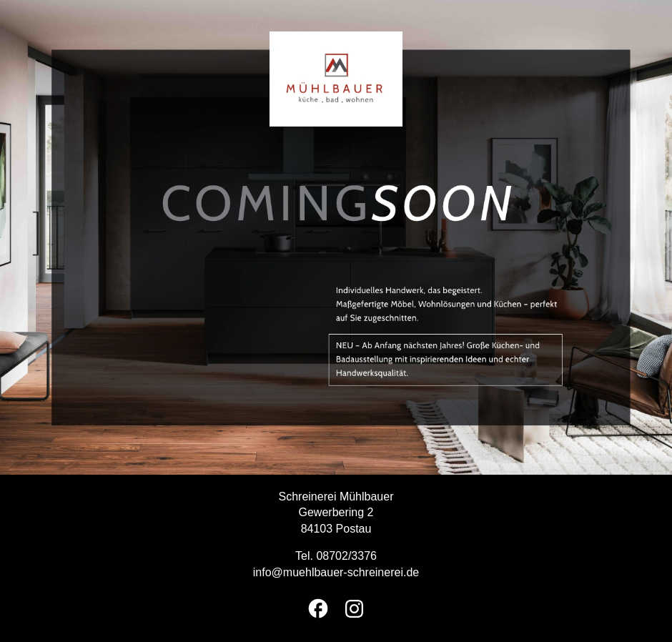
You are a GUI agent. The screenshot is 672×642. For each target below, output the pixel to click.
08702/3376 (346, 556)
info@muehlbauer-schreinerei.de (336, 572)
